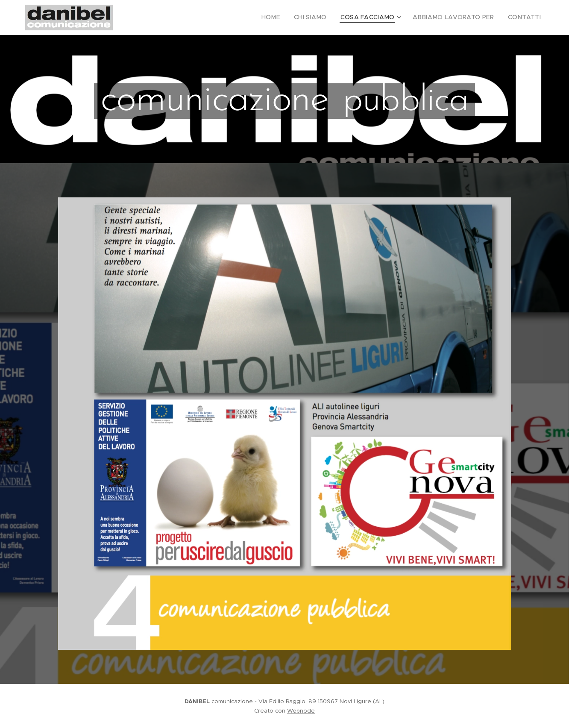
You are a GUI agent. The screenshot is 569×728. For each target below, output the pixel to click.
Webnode (301, 711)
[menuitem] (289, 18)
